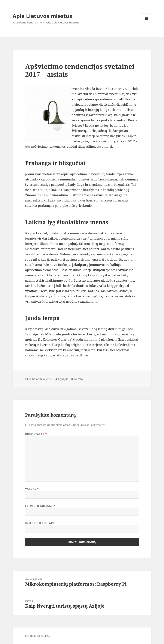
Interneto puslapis (40, 523)
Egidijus (63, 379)
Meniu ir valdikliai (146, 24)
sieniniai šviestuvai (110, 94)
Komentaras (36, 434)
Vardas (32, 489)
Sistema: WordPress (38, 636)
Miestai (79, 379)
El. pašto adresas (40, 506)
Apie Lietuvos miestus (42, 16)
